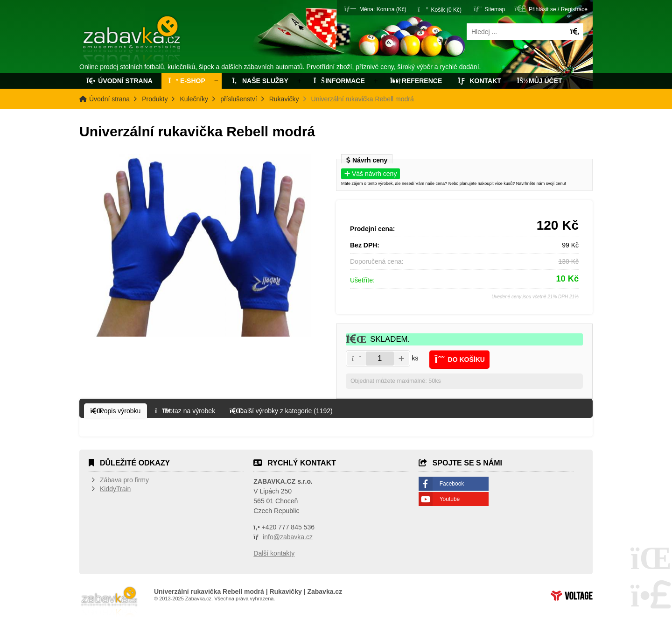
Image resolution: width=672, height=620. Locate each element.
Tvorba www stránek (572, 596)
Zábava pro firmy (124, 480)
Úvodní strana (132, 41)
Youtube (450, 499)
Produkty (155, 99)
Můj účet (540, 81)
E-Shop (187, 81)
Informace (339, 81)
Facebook (452, 484)
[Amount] (380, 359)
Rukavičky (284, 99)
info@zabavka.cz (288, 537)
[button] (375, 9)
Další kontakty (274, 553)
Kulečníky (194, 99)
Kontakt (479, 81)
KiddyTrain (115, 489)
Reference (416, 81)
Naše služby (259, 81)
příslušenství (239, 99)
